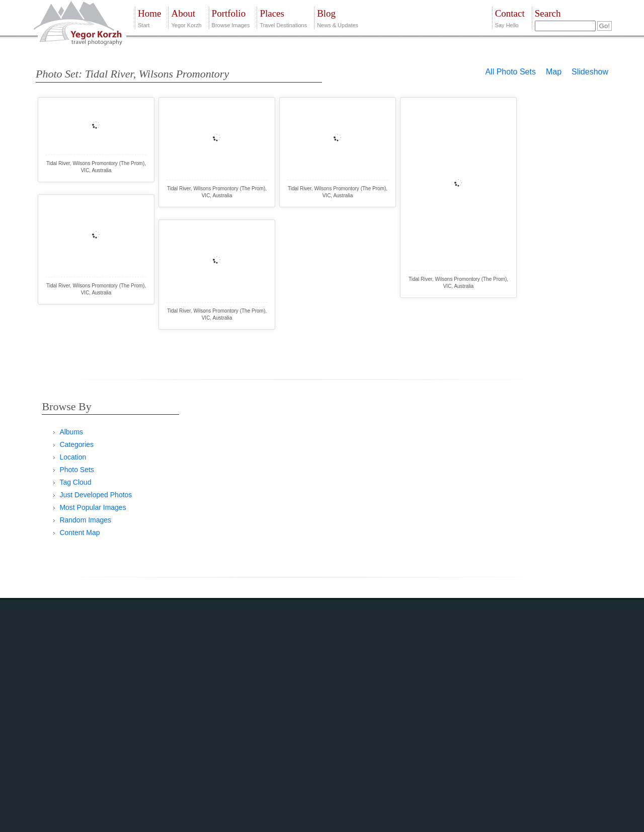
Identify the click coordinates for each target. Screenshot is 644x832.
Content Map (79, 533)
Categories (76, 444)
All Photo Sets (510, 72)
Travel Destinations (283, 17)
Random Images (85, 520)
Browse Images (231, 17)
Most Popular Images (93, 507)
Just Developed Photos (96, 495)
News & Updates (338, 17)
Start (149, 17)
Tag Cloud (75, 482)
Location (73, 457)
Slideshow (590, 72)
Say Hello (510, 17)
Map (554, 72)
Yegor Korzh (186, 17)
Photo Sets (77, 470)
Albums (71, 432)
